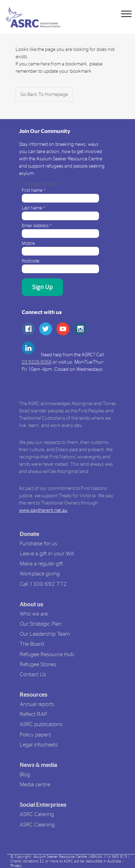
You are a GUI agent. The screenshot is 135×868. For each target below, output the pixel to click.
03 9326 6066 (37, 362)
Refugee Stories (38, 664)
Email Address (37, 226)
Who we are (34, 614)
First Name (34, 191)
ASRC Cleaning (37, 825)
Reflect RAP (33, 714)
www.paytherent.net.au (43, 510)
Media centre (35, 785)
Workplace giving (40, 574)
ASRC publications (41, 724)
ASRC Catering (37, 814)
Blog (25, 775)
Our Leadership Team (45, 634)
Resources (34, 695)
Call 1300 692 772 (43, 584)
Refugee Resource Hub (47, 654)
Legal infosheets (39, 745)
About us (31, 604)
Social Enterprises (43, 805)
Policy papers (35, 735)
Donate (29, 534)
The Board (32, 644)
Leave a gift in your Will (47, 554)
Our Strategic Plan (41, 624)
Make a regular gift (41, 564)
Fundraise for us (38, 544)
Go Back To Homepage (44, 95)
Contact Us (33, 674)
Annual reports (37, 704)
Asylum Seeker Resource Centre (60, 857)
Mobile (28, 244)
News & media (38, 765)
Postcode (31, 261)
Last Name (33, 208)
